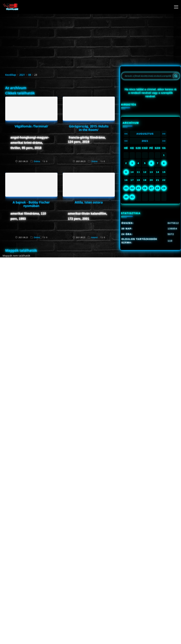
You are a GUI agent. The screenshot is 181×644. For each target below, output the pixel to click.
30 (126, 197)
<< (126, 134)
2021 (22, 75)
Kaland (94, 237)
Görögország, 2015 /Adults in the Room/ (89, 128)
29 (164, 188)
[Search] (176, 76)
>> (164, 134)
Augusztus (145, 134)
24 (132, 188)
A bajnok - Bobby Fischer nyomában (31, 204)
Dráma (37, 161)
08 (30, 75)
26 (145, 188)
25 (138, 188)
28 (158, 188)
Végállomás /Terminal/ (31, 126)
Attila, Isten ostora (89, 202)
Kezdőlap (11, 75)
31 (132, 197)
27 (151, 188)
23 (126, 188)
